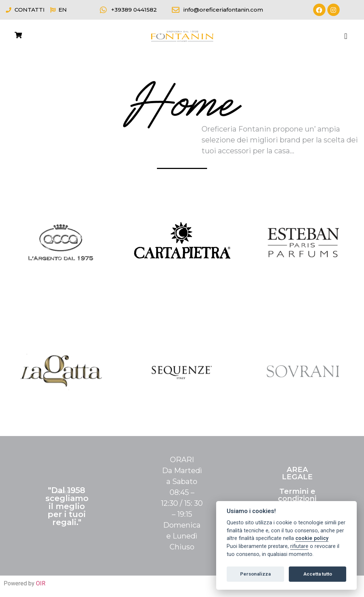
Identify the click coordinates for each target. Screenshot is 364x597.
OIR (41, 583)
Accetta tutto (318, 574)
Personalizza (255, 574)
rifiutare (299, 546)
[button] (346, 36)
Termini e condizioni (297, 495)
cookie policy (312, 538)
